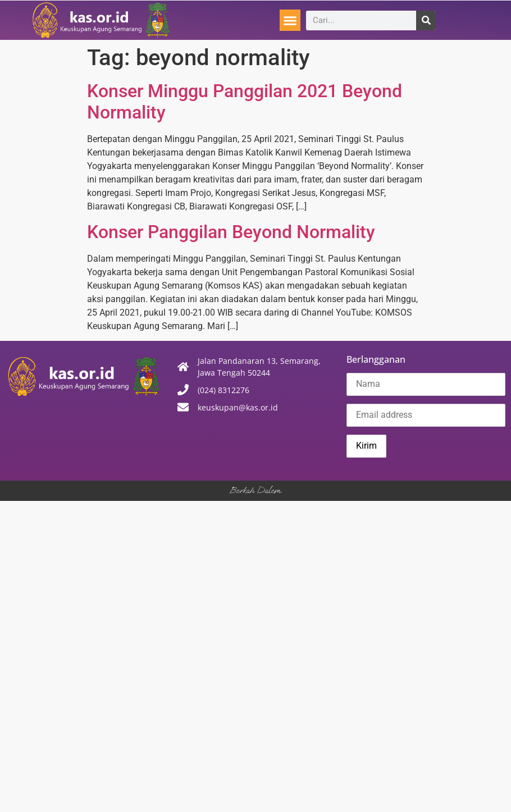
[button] (290, 20)
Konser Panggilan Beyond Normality (231, 232)
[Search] (426, 20)
